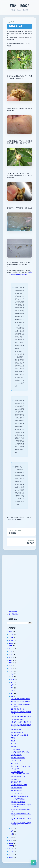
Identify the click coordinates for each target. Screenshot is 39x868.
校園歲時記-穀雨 (16, 730)
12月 (12, 674)
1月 (12, 834)
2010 (11, 840)
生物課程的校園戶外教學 (19, 785)
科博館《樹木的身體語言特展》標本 (21, 810)
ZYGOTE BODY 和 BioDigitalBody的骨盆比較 (20, 773)
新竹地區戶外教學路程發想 (19, 796)
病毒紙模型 (14, 763)
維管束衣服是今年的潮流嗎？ (20, 735)
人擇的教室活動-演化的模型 (20, 752)
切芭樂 (13, 738)
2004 (11, 857)
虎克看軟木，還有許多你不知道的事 (21, 713)
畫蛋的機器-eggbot (17, 732)
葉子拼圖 (14, 744)
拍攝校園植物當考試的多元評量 (21, 716)
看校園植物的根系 (16, 788)
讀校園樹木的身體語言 (18, 802)
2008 (11, 846)
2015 (11, 663)
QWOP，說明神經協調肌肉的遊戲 (21, 819)
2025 (11, 635)
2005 (11, 854)
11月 (12, 677)
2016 (11, 660)
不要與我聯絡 (13, 612)
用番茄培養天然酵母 (17, 719)
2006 (11, 852)
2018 (11, 654)
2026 (11, 632)
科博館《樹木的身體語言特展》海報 (21, 815)
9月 (12, 682)
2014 (11, 666)
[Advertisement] (18, 570)
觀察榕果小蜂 (15, 26)
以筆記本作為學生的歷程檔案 (20, 699)
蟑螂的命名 (14, 746)
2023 (11, 640)
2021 (11, 646)
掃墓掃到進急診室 (16, 791)
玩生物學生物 (13, 614)
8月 (12, 685)
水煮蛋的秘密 (15, 769)
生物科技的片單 (16, 761)
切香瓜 (13, 741)
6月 (12, 691)
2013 (11, 668)
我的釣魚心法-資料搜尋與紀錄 (20, 702)
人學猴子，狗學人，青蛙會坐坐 (21, 722)
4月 (12, 696)
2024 (11, 637)
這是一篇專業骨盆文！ (18, 776)
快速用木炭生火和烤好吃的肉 (20, 766)
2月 (12, 831)
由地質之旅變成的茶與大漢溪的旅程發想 (21, 824)
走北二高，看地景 (16, 793)
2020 (11, 649)
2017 (11, 657)
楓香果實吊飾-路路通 (18, 709)
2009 (11, 843)
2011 (11, 837)
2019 (11, 652)
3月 (12, 828)
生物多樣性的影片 (16, 755)
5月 (12, 694)
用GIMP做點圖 (15, 749)
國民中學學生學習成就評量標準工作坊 (21, 726)
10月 (13, 679)
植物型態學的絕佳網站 (18, 758)
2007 (11, 849)
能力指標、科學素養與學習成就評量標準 (21, 705)
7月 (12, 688)
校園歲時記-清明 (16, 782)
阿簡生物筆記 (19, 6)
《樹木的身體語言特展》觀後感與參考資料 (21, 806)
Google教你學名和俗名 (18, 799)
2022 (11, 643)
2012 (11, 671)
